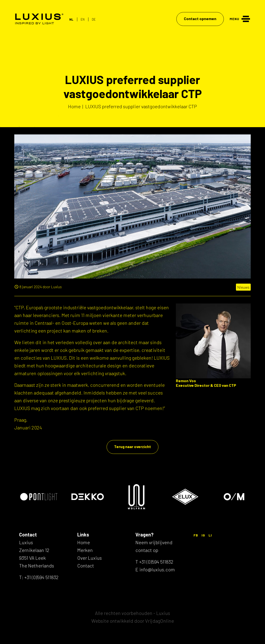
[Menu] (240, 19)
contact (144, 550)
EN (83, 19)
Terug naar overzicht (132, 446)
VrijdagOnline (160, 621)
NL (71, 19)
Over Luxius (90, 558)
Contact (86, 566)
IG (203, 535)
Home (84, 542)
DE (94, 19)
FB (196, 535)
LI (210, 535)
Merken (85, 550)
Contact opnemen (200, 19)
